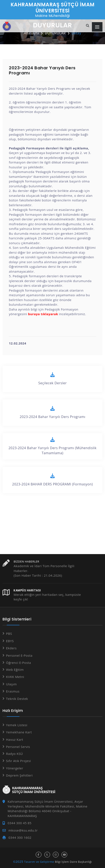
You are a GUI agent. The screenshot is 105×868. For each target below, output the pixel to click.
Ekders (11, 648)
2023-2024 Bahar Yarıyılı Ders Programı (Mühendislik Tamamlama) (52, 446)
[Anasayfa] (7, 26)
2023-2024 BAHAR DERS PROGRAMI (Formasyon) (52, 480)
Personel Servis (18, 747)
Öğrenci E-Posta (19, 663)
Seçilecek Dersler (52, 379)
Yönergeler (15, 768)
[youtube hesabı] (64, 855)
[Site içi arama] (88, 26)
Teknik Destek (17, 699)
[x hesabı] (47, 855)
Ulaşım (12, 684)
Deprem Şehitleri (19, 775)
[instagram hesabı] (56, 855)
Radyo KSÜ (15, 754)
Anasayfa (31, 33)
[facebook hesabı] (39, 855)
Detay (76, 33)
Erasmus (13, 691)
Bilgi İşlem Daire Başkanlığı (73, 862)
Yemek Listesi (17, 725)
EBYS (10, 641)
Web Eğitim (15, 670)
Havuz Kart (15, 739)
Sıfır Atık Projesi (19, 761)
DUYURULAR (55, 33)
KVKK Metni (15, 677)
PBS (9, 634)
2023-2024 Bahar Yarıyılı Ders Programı (52, 413)
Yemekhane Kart (19, 732)
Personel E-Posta (19, 655)
